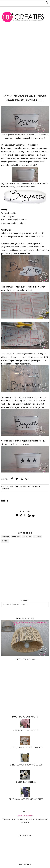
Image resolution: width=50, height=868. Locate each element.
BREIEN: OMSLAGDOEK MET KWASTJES (26, 799)
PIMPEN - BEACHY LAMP (25, 659)
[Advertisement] (25, 60)
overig (37, 537)
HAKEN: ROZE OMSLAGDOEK (26, 731)
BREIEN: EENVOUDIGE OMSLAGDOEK (26, 765)
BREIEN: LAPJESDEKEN (26, 782)
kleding (16, 537)
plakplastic (34, 487)
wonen (6, 489)
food (5, 541)
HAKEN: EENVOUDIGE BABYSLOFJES (26, 748)
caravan (14, 487)
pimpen (23, 487)
